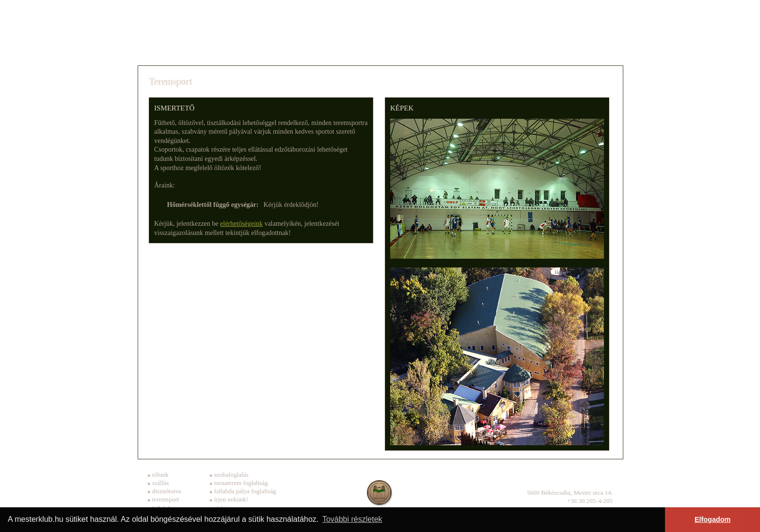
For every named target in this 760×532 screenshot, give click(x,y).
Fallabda (525, 51)
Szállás (222, 51)
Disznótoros (291, 51)
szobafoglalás (231, 475)
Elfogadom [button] (712, 519)
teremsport (166, 499)
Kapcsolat (587, 51)
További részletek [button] (352, 519)
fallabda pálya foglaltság (245, 491)
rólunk (160, 475)
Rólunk (168, 51)
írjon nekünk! (231, 499)
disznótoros (167, 491)
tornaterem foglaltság (241, 483)
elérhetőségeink (241, 224)
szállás (161, 483)
